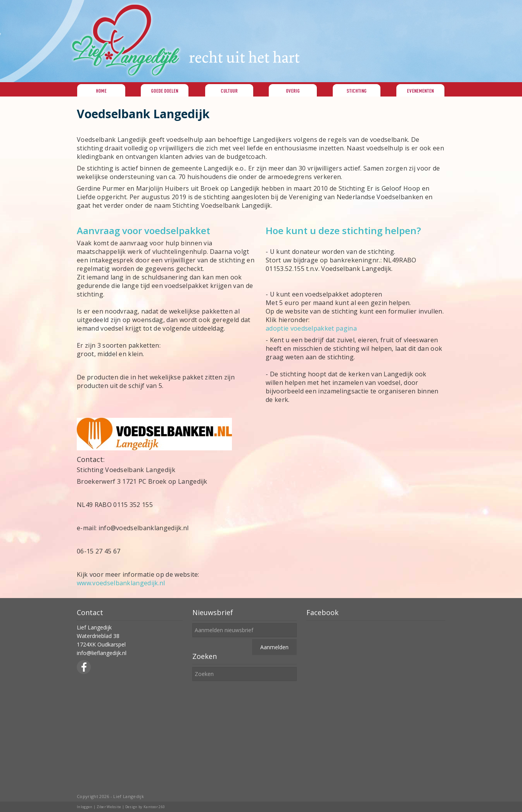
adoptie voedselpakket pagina (311, 328)
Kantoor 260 (154, 807)
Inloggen (85, 807)
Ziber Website (109, 807)
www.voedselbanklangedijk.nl (121, 583)
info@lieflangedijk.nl (102, 653)
